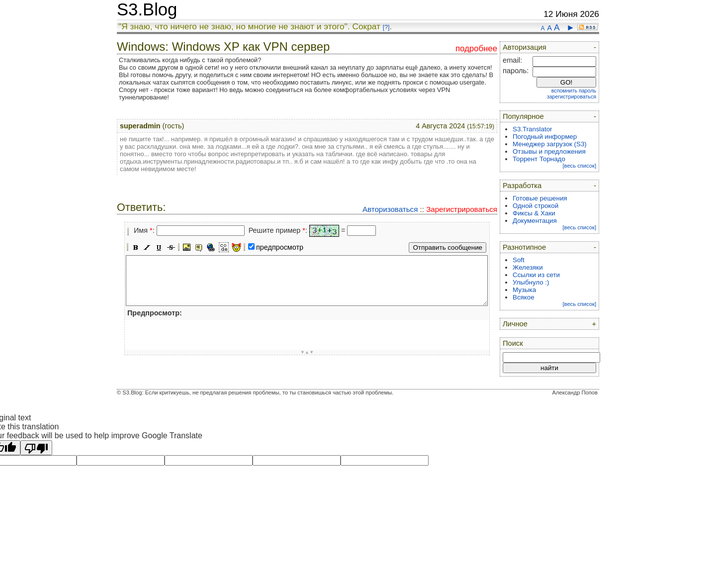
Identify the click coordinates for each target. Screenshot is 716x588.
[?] (386, 27)
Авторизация (525, 47)
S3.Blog (147, 9)
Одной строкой (536, 206)
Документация (535, 221)
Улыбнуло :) (531, 282)
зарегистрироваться (572, 97)
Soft (519, 260)
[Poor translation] (36, 448)
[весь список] (579, 166)
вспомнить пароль (574, 91)
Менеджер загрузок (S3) (550, 144)
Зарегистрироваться (462, 209)
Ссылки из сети (536, 275)
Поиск (513, 343)
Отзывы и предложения (549, 151)
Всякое (524, 297)
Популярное (523, 116)
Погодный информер (545, 137)
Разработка (522, 186)
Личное (515, 324)
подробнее (476, 49)
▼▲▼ (307, 352)
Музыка (524, 290)
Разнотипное (524, 247)
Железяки (528, 267)
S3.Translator (533, 129)
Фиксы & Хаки (534, 213)
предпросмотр (280, 247)
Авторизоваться (390, 209)
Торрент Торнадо (539, 159)
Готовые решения (540, 198)
